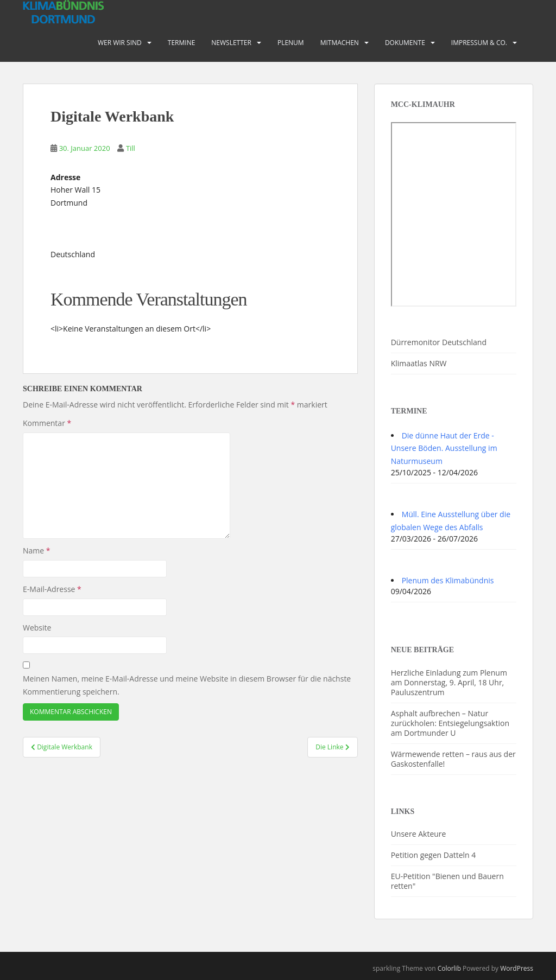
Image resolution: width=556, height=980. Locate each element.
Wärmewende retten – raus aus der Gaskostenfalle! (453, 759)
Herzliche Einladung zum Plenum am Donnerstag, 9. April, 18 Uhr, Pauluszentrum (449, 682)
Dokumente (405, 43)
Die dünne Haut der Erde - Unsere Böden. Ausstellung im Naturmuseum (444, 448)
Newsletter (231, 43)
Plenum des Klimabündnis (448, 580)
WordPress (517, 968)
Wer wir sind (120, 43)
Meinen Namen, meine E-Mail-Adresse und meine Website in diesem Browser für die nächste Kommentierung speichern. (187, 685)
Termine (182, 43)
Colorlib (449, 968)
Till (131, 148)
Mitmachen (340, 43)
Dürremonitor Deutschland (439, 342)
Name (37, 551)
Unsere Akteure (419, 834)
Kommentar (47, 423)
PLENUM (291, 43)
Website (37, 628)
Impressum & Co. (479, 43)
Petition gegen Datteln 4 (434, 855)
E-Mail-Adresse (52, 589)
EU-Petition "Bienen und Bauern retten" (447, 881)
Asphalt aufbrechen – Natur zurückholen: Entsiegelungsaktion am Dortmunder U (450, 723)
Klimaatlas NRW (419, 363)
